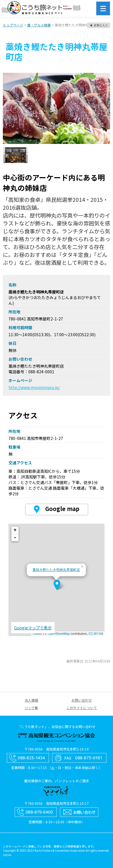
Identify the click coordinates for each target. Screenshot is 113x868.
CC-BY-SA (96, 634)
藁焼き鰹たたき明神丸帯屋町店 (56, 570)
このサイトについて (82, 708)
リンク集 (31, 708)
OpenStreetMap (59, 634)
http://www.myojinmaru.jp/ (34, 387)
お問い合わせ (82, 700)
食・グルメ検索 (39, 25)
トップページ (13, 25)
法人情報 (31, 700)
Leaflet (37, 634)
